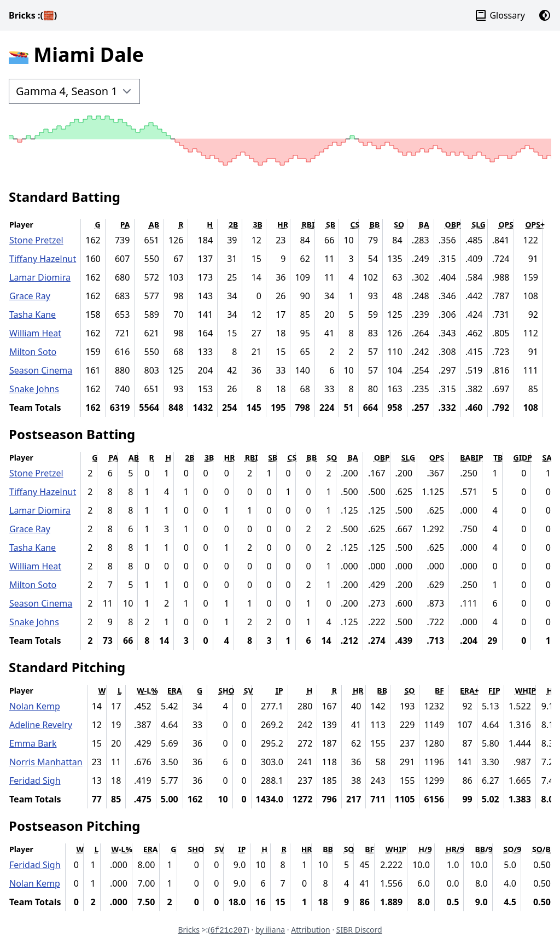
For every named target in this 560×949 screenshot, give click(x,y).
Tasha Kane (33, 315)
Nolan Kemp (35, 706)
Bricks (33, 15)
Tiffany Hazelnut (43, 259)
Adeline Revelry (41, 725)
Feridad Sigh (35, 781)
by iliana (270, 930)
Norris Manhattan (46, 762)
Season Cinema (41, 370)
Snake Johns (34, 389)
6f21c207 (228, 930)
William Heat (35, 333)
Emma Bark (33, 743)
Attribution (311, 930)
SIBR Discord (359, 930)
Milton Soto (33, 352)
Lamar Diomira (40, 277)
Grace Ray (30, 296)
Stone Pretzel (36, 240)
